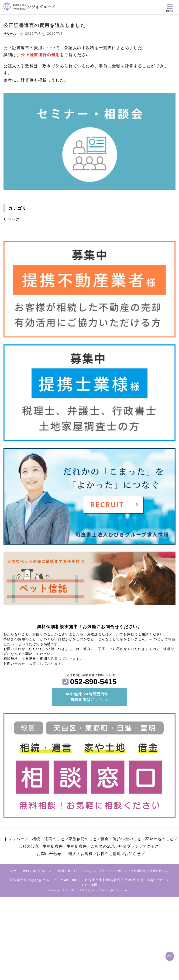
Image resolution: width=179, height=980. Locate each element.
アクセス (151, 846)
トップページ (16, 839)
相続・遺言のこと (49, 839)
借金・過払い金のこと (121, 839)
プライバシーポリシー (115, 871)
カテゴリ (17, 208)
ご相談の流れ (103, 846)
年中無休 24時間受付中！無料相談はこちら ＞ (89, 697)
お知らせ (133, 854)
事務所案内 (53, 846)
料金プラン (129, 846)
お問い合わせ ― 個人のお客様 (65, 854)
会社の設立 (29, 846)
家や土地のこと (160, 839)
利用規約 (140, 871)
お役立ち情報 (109, 854)
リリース (10, 34)
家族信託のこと (83, 839)
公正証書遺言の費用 (40, 55)
